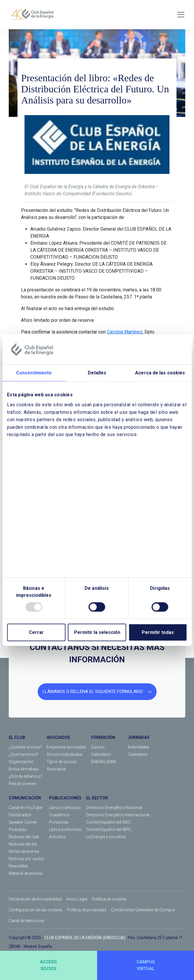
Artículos (57, 837)
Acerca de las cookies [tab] (160, 373)
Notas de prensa (24, 851)
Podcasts (18, 829)
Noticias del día (23, 844)
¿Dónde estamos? (25, 776)
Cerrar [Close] (36, 632)
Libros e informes (65, 829)
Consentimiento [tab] (34, 373)
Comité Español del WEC (109, 822)
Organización (21, 762)
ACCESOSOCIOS (48, 965)
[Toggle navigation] (181, 15)
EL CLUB (17, 737)
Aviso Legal (77, 899)
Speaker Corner (23, 822)
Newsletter (18, 866)
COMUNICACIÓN (25, 798)
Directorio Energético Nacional (114, 808)
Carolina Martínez (125, 332)
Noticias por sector (27, 859)
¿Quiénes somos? (25, 747)
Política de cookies (109, 899)
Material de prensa (26, 873)
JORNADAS (139, 737)
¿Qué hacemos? (24, 754)
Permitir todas (158, 632)
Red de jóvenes (22, 784)
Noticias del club (24, 837)
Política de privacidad (87, 910)
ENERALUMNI (103, 762)
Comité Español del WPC (109, 829)
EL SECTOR (97, 798)
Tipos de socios (62, 762)
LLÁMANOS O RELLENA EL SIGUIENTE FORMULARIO (97, 692)
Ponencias (59, 822)
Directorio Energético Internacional (118, 815)
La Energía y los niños (106, 837)
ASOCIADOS (58, 737)
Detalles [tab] (97, 373)
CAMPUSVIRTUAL (146, 965)
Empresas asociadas (67, 747)
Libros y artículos (65, 808)
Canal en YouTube (25, 808)
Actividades (138, 747)
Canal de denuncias (27, 921)
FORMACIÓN (103, 737)
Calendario (101, 754)
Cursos (98, 747)
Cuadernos (59, 815)
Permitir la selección (97, 632)
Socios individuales (65, 754)
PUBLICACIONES (65, 798)
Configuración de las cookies (36, 910)
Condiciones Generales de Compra (143, 910)
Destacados (20, 815)
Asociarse (56, 769)
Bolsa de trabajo (24, 769)
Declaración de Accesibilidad (35, 899)
